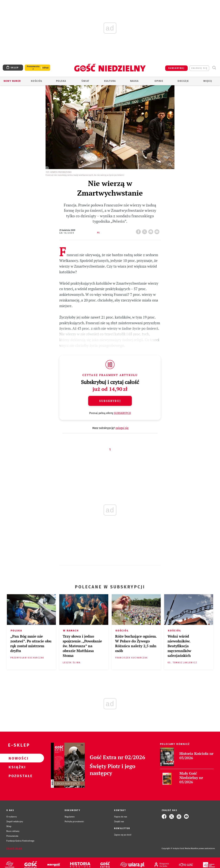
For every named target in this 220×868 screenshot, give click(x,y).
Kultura (110, 81)
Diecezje (183, 81)
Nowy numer (12, 81)
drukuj (151, 231)
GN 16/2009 (67, 233)
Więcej (208, 81)
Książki (16, 767)
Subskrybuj (110, 401)
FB (139, 231)
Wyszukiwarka (214, 68)
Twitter (145, 231)
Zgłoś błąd (14, 849)
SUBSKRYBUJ (176, 68)
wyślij (158, 231)
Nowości (16, 758)
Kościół (37, 81)
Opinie (159, 81)
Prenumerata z (33, 68)
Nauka (134, 81)
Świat (85, 81)
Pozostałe (16, 776)
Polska (61, 81)
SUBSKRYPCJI (122, 413)
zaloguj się (199, 68)
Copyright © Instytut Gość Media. (176, 848)
